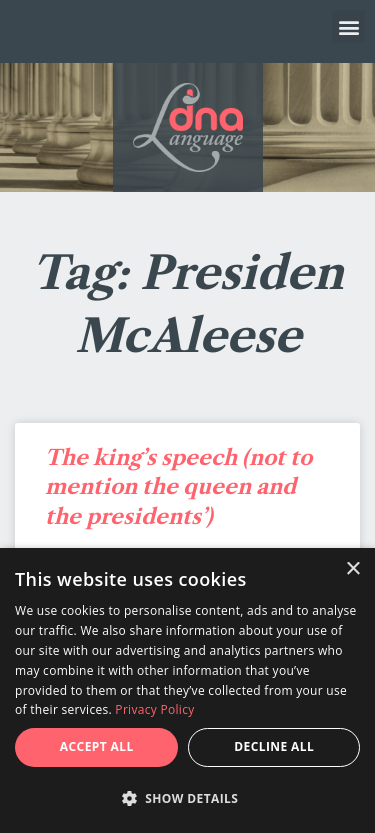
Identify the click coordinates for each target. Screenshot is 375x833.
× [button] (352, 569)
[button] (348, 26)
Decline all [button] (274, 746)
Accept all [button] (97, 746)
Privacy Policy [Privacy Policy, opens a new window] (154, 709)
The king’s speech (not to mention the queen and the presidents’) (178, 487)
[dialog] (187, 690)
